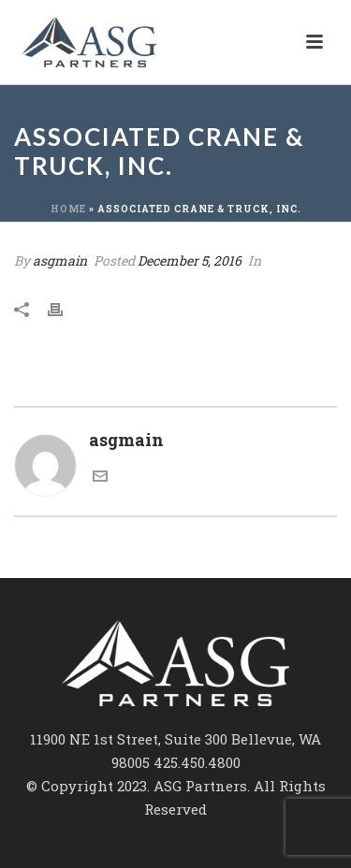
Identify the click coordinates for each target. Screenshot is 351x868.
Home (68, 209)
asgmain (60, 260)
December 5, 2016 (190, 260)
